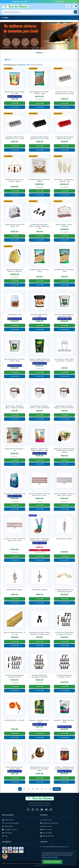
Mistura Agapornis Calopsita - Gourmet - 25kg (39, 93)
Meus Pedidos (46, 833)
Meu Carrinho (46, 830)
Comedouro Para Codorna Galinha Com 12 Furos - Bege (64, 93)
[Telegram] (46, 810)
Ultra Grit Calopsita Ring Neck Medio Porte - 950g (64, 315)
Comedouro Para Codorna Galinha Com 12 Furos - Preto (39, 138)
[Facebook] (37, 810)
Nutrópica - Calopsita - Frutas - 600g (39, 721)
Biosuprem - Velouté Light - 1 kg (15, 494)
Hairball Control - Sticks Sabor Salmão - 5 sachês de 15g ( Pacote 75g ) (39, 540)
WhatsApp (59, 2)
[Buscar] (75, 12)
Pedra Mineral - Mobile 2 (15, 590)
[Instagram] (33, 810)
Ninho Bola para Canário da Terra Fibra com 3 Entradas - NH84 (39, 769)
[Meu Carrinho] (76, 6)
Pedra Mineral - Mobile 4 (64, 539)
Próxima (57, 789)
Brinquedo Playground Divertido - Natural (39, 180)
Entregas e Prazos (10, 830)
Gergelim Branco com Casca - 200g (64, 271)
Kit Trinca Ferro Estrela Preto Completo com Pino (15, 676)
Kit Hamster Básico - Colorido (15, 720)
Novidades (7, 833)
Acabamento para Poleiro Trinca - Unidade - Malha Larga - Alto (39, 226)
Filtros (39, 53)
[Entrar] (72, 6)
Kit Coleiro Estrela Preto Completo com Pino (64, 676)
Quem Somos (8, 820)
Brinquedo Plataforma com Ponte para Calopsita (64, 591)
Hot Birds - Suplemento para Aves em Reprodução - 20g (64, 768)
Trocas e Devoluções (11, 823)
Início (8, 60)
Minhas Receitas (47, 836)
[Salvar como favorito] (24, 69)
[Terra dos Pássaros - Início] (33, 6)
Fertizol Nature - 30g (15, 315)
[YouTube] (42, 810)
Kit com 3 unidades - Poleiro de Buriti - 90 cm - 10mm (64, 495)
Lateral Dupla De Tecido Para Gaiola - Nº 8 (15, 226)
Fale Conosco (46, 820)
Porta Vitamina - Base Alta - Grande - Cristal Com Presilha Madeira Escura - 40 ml (39, 407)
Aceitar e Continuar (52, 862)
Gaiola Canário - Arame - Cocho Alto (64, 226)
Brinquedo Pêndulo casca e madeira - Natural (15, 180)
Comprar (15, 103)
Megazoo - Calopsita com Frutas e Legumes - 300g (39, 450)
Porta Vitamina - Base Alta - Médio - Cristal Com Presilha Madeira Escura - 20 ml (15, 407)
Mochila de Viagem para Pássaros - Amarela (15, 271)
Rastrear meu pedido (20, 2)
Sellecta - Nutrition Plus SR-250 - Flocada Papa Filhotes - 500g (39, 360)
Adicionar (15, 107)
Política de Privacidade (50, 857)
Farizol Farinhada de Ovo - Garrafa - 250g (15, 768)
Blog (5, 836)
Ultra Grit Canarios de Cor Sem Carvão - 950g (15, 360)
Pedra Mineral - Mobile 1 (39, 590)
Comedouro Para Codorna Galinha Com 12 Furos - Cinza (15, 138)
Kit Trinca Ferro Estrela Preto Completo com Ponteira (64, 633)
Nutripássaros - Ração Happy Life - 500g (15, 93)
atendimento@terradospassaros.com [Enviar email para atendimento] (55, 847)
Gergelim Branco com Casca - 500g (39, 271)
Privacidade (7, 826)
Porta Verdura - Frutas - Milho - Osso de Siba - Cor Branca (64, 360)
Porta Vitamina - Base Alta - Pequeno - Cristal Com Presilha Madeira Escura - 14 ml (64, 407)
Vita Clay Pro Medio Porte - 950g (39, 315)
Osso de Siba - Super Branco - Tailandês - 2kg (64, 180)
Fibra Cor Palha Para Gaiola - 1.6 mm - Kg (15, 633)
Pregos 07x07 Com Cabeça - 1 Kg (15, 450)
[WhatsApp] (28, 810)
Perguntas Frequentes (49, 823)
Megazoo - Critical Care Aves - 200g (64, 721)
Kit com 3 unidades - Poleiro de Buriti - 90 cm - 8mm (15, 540)
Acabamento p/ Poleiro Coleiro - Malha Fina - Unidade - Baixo (39, 633)
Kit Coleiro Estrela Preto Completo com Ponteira (39, 676)
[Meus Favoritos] (67, 6)
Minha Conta (46, 826)
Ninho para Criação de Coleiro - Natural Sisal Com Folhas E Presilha (64, 451)
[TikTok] (51, 810)
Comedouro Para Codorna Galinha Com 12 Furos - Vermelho (64, 138)
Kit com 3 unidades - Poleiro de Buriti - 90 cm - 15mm (39, 495)
